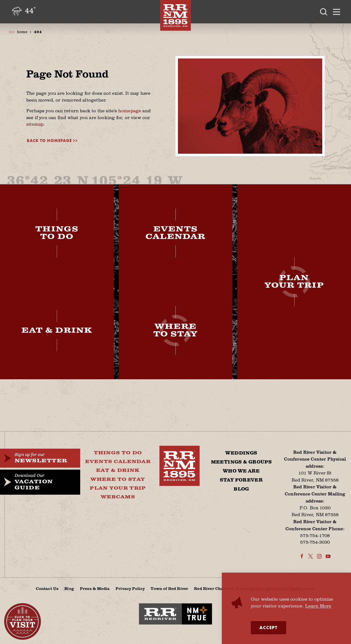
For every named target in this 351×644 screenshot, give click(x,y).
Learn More (318, 606)
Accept (268, 628)
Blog (241, 489)
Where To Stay (118, 479)
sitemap (35, 124)
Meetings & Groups (241, 462)
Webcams (118, 497)
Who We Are (241, 471)
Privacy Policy (130, 588)
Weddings (241, 453)
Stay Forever (241, 480)
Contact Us (47, 588)
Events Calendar (118, 462)
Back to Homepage (49, 141)
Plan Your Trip (118, 488)
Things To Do (118, 453)
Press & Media (95, 588)
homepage (130, 111)
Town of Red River (169, 588)
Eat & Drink (118, 470)
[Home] (175, 15)
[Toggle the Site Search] (324, 12)
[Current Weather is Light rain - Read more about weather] (23, 11)
